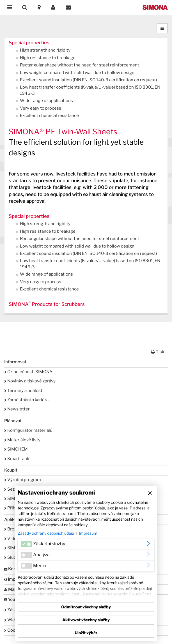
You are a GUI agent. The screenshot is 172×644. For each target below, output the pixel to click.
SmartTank (17, 459)
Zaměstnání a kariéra (26, 400)
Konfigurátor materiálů (28, 430)
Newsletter (17, 409)
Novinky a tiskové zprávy (30, 381)
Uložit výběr (86, 633)
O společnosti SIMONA (28, 372)
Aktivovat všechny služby (86, 620)
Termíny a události (24, 391)
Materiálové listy (22, 440)
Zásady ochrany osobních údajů (46, 533)
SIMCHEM (16, 449)
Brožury (13, 529)
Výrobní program (23, 480)
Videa (12, 539)
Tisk (158, 352)
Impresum (88, 533)
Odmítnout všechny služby (86, 607)
